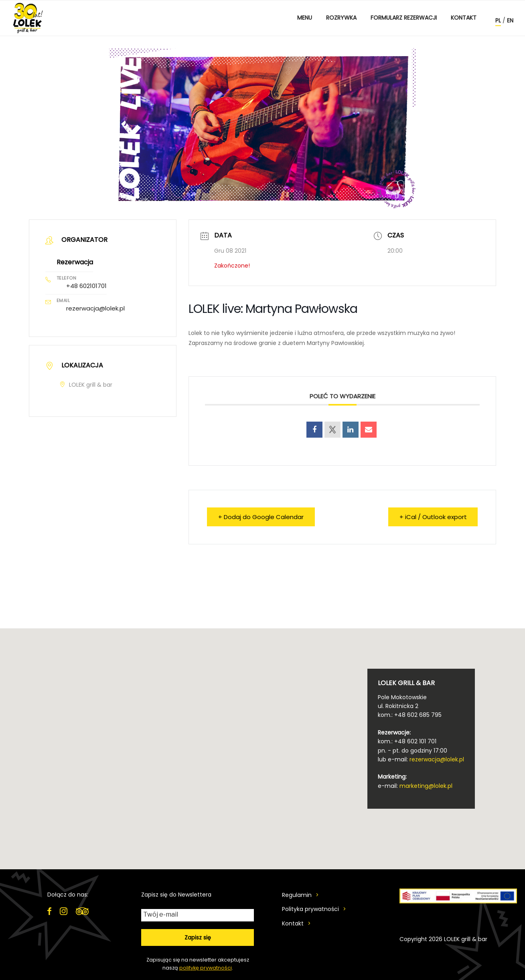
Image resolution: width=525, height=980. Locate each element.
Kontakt (464, 18)
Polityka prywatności (310, 909)
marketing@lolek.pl (426, 786)
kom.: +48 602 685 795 (410, 715)
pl (498, 20)
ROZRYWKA (341, 18)
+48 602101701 (86, 286)
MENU (305, 18)
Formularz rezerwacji (404, 18)
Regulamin (297, 895)
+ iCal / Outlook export (432, 517)
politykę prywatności (206, 968)
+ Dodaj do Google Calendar (261, 517)
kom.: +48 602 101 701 (407, 741)
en (510, 20)
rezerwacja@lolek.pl (95, 308)
